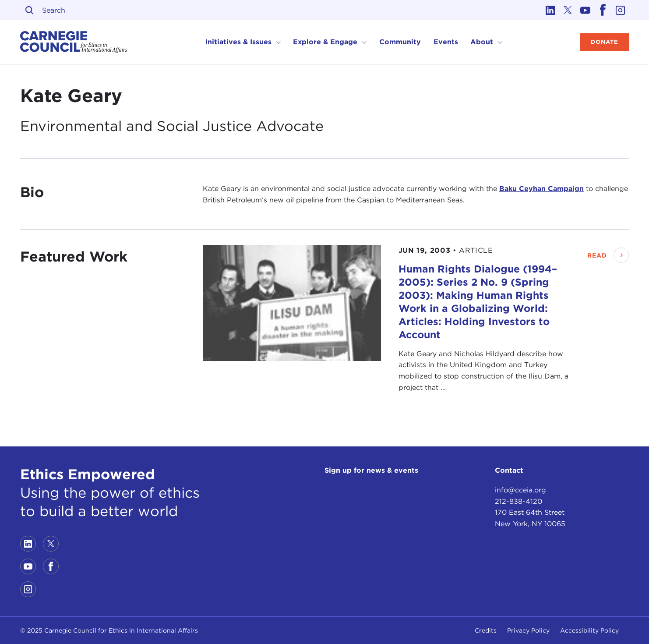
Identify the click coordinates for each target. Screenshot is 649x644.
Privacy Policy (528, 630)
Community (400, 42)
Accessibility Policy (589, 630)
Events (446, 42)
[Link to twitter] (568, 10)
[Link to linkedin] (550, 10)
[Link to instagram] (620, 10)
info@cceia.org (520, 490)
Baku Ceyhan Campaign (541, 189)
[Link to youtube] (585, 10)
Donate (605, 42)
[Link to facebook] (603, 10)
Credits (486, 630)
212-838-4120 (518, 501)
